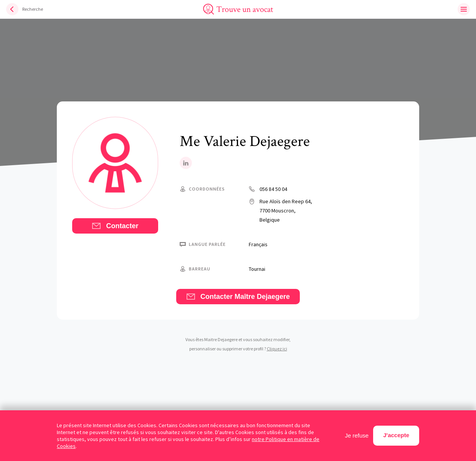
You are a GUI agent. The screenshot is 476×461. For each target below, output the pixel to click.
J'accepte (396, 435)
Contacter (115, 226)
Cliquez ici (277, 349)
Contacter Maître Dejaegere (238, 297)
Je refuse (357, 435)
